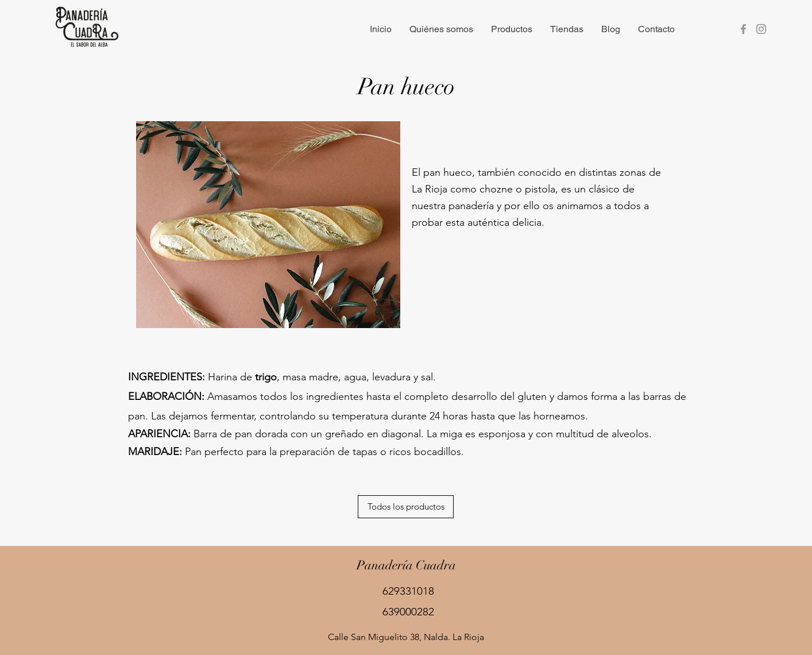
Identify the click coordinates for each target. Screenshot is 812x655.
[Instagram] (761, 29)
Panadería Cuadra (406, 565)
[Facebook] (743, 29)
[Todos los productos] (406, 507)
